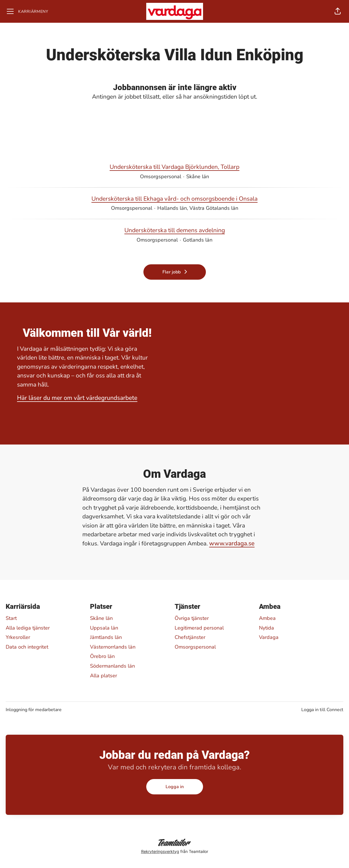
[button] (338, 11)
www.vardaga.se (232, 543)
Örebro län (102, 656)
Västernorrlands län (113, 647)
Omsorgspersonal (195, 647)
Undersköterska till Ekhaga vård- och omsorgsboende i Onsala (174, 199)
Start (11, 618)
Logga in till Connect (322, 710)
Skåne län (101, 618)
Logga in (175, 787)
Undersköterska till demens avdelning (175, 231)
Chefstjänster (190, 637)
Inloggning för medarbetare (34, 710)
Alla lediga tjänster (28, 628)
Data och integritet (27, 647)
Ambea (267, 618)
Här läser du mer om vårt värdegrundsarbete (77, 398)
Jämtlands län (106, 637)
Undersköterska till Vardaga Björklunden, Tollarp (174, 167)
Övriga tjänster (192, 618)
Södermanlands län (112, 666)
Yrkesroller (18, 637)
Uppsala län (104, 628)
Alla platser (104, 676)
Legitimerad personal (199, 628)
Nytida (267, 628)
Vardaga (269, 637)
